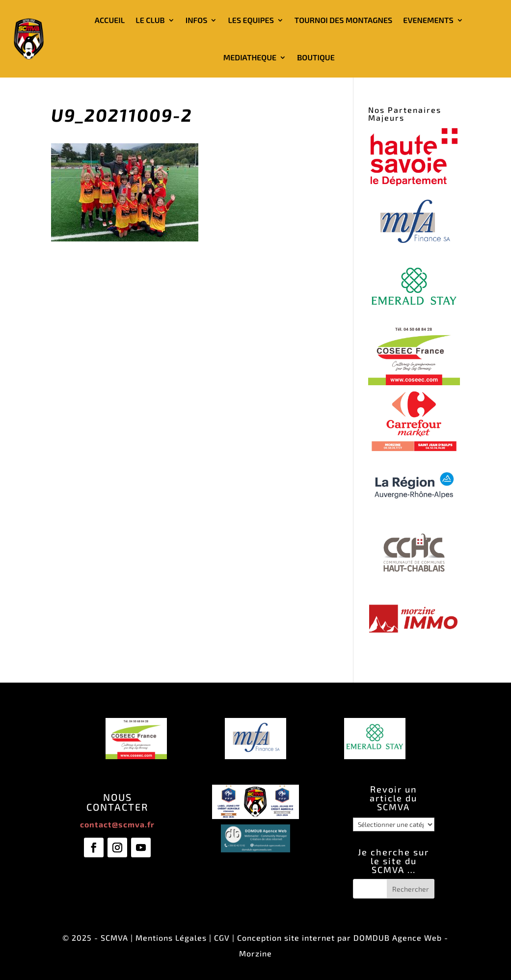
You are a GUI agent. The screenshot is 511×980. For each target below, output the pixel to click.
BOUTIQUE (316, 57)
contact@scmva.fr (117, 824)
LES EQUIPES (251, 20)
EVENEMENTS (428, 20)
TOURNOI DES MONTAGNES (343, 20)
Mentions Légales (171, 938)
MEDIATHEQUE (250, 57)
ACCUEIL (110, 20)
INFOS (197, 20)
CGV (222, 938)
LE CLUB (150, 20)
